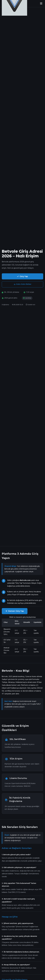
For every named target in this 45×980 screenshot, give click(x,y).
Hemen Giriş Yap (15, 611)
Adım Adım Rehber (23, 284)
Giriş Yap (22, 276)
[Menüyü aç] (41, 3)
